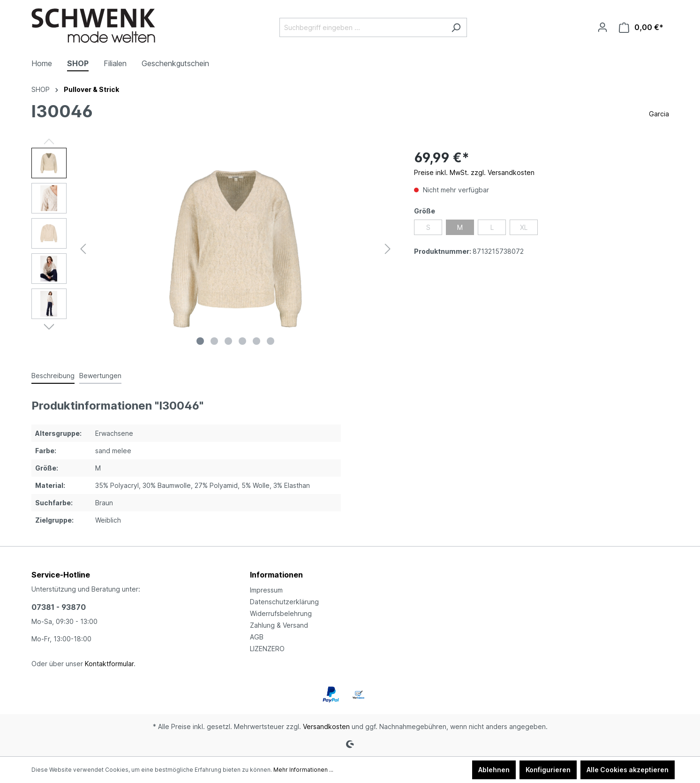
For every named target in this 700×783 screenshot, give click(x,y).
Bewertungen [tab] (100, 376)
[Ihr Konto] (602, 27)
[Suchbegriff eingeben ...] (362, 27)
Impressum (266, 590)
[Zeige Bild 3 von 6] (228, 341)
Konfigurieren (548, 770)
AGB (257, 637)
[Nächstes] (388, 249)
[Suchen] (456, 27)
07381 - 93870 (59, 607)
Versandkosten (326, 726)
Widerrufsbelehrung (281, 613)
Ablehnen (494, 770)
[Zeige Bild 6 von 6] (271, 341)
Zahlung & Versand (279, 625)
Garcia (659, 114)
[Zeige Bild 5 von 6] (256, 341)
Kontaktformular (109, 664)
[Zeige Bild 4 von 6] (242, 341)
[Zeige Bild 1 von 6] (200, 341)
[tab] (53, 376)
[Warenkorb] (641, 27)
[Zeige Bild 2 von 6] (214, 341)
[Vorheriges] (83, 249)
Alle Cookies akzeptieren (628, 770)
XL (524, 227)
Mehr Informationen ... (303, 770)
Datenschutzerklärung (284, 602)
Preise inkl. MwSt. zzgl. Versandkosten (474, 172)
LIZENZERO (267, 649)
